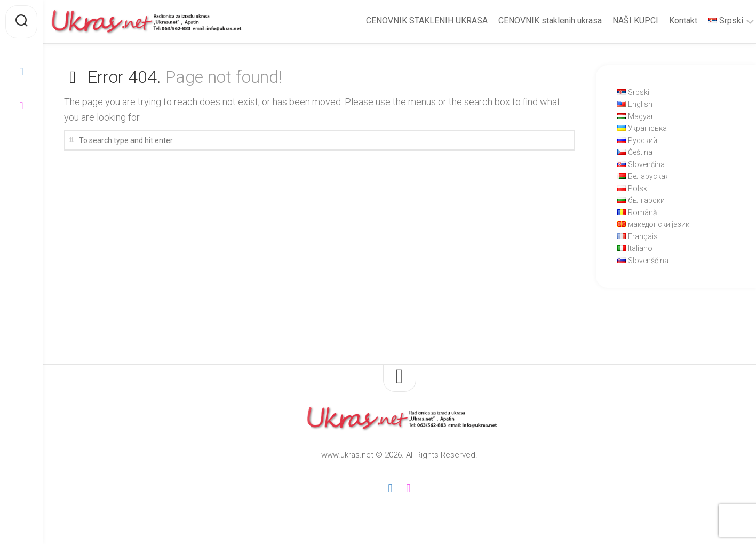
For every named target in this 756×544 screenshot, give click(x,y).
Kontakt (662, 21)
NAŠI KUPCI (614, 21)
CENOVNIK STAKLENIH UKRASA (405, 21)
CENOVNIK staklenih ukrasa (529, 21)
